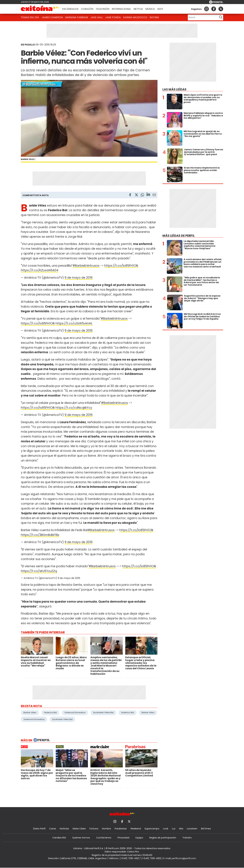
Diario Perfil (39, 829)
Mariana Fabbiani (77, 17)
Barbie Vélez (30, 712)
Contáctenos (104, 838)
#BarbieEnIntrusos (86, 266)
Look (166, 829)
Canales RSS (59, 838)
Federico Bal (50, 712)
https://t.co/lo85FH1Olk (121, 266)
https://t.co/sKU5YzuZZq (39, 571)
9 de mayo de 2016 (79, 278)
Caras (53, 829)
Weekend (136, 829)
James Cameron (52, 17)
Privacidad (123, 838)
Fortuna (94, 829)
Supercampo (152, 829)
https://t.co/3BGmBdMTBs (40, 535)
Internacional (121, 9)
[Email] (154, 195)
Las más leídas (174, 89)
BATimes (206, 829)
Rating (154, 17)
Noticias (64, 829)
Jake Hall (97, 17)
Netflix (138, 9)
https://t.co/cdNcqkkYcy (74, 408)
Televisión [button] (102, 9)
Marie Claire (79, 829)
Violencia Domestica (75, 712)
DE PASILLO (28, 45)
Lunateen (192, 829)
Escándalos (70, 9)
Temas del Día (30, 17)
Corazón (87, 9)
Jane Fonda (113, 17)
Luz (174, 829)
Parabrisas (121, 829)
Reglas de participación (163, 838)
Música (150, 9)
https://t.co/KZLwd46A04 (40, 270)
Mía (181, 829)
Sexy (160, 9)
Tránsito (187, 838)
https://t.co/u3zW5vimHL (74, 323)
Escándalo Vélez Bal (103, 712)
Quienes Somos (81, 838)
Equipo (139, 838)
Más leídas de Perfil (179, 236)
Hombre (106, 829)
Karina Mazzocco (135, 17)
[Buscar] (202, 17)
